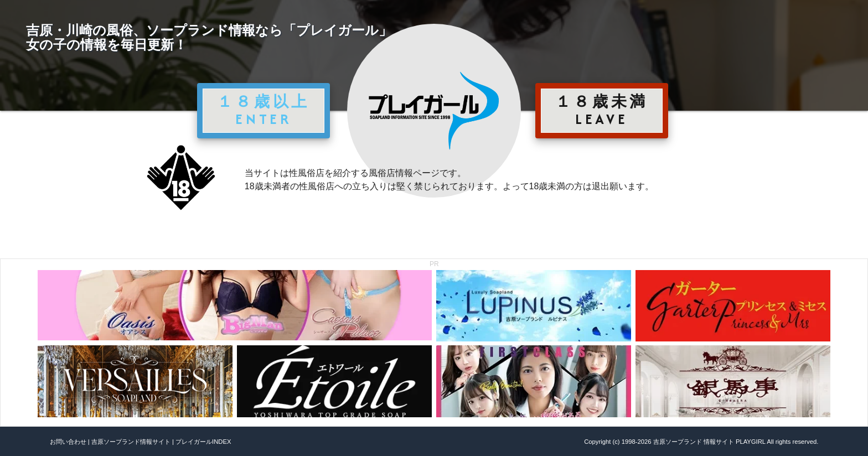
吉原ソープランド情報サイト (131, 442)
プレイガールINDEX (203, 442)
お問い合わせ (68, 442)
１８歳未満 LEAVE (602, 110)
